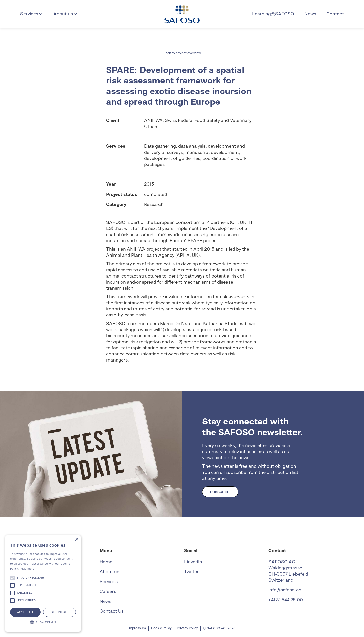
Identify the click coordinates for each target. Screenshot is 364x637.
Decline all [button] (60, 612)
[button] (32, 14)
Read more (27, 569)
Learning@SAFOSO (273, 14)
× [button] (76, 539)
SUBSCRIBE (220, 492)
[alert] (43, 583)
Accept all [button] (25, 612)
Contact (335, 14)
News (310, 14)
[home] (182, 14)
